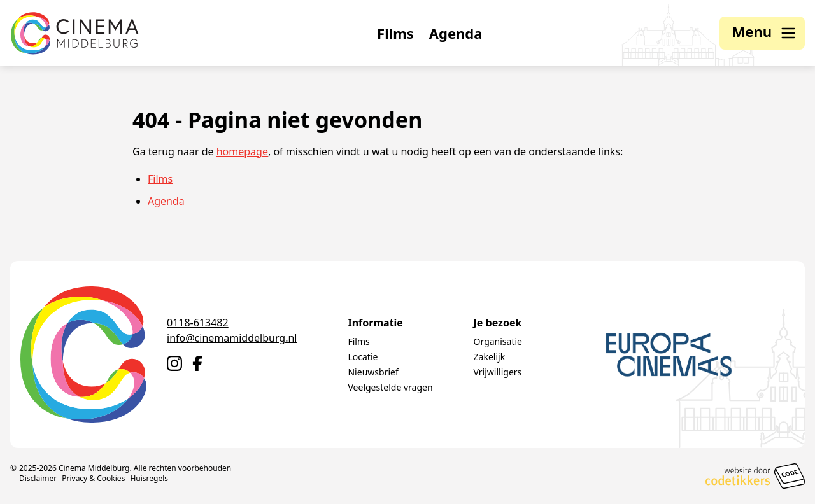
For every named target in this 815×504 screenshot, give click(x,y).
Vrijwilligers (498, 372)
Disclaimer (38, 478)
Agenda (456, 33)
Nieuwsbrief (373, 372)
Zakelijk (490, 357)
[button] (762, 33)
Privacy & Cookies (93, 478)
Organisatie (498, 341)
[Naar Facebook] (197, 363)
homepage (242, 151)
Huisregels (149, 478)
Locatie (363, 357)
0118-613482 (198, 323)
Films (395, 33)
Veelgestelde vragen (390, 387)
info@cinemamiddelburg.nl (232, 338)
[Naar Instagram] (174, 363)
